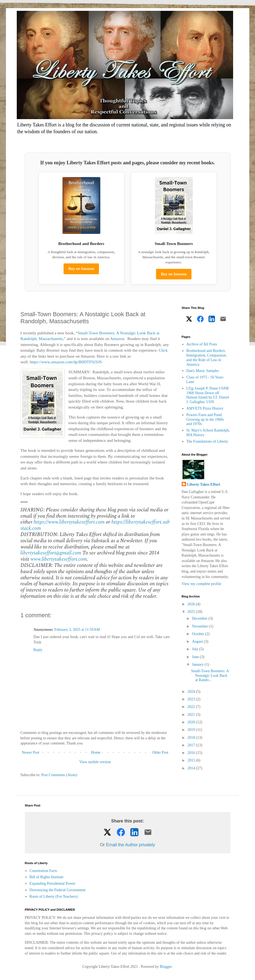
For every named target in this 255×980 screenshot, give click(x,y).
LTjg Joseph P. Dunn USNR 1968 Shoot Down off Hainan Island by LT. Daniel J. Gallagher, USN (208, 395)
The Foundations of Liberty (207, 441)
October (199, 634)
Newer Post (31, 752)
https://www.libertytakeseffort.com (69, 522)
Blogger (166, 967)
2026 (192, 604)
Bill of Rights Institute (47, 877)
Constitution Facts (43, 871)
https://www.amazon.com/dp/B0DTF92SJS (66, 362)
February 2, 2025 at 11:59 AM (77, 630)
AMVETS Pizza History (205, 408)
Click (163, 350)
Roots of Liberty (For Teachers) (54, 896)
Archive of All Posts (202, 344)
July (196, 649)
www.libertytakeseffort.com (59, 559)
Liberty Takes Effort (204, 484)
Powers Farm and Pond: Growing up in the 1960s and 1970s (205, 419)
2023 (192, 699)
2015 (192, 760)
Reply (38, 650)
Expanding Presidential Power (52, 883)
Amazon (117, 339)
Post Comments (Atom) (59, 775)
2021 (192, 715)
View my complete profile (202, 584)
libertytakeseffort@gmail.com (51, 553)
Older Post (160, 752)
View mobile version (95, 762)
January (198, 664)
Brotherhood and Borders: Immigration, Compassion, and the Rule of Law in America (207, 357)
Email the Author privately (130, 845)
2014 (192, 768)
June (196, 657)
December (200, 618)
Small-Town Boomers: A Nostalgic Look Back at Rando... (210, 676)
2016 (192, 753)
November (201, 626)
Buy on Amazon (81, 269)
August (198, 641)
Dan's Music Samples (203, 371)
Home (96, 752)
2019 (192, 730)
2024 (192, 692)
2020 (192, 722)
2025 (192, 612)
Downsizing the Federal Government (57, 890)
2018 (192, 738)
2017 (192, 745)
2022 (192, 707)
